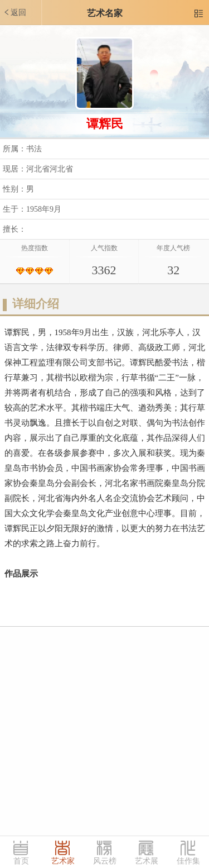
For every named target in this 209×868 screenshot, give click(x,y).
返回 (14, 12)
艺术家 (63, 861)
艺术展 (147, 861)
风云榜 (105, 861)
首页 (21, 861)
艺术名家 (105, 13)
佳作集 (188, 861)
